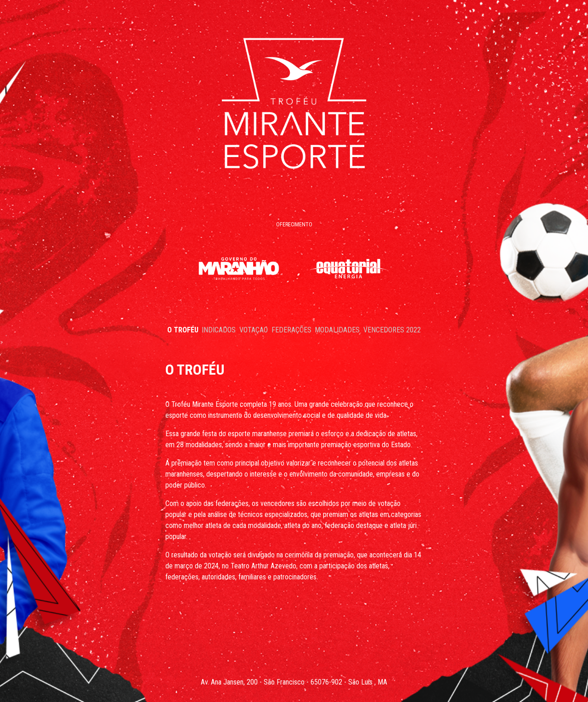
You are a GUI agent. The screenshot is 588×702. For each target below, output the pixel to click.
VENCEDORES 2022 (392, 330)
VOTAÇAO (254, 330)
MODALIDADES (337, 330)
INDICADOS (219, 330)
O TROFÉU (183, 330)
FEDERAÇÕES (291, 330)
